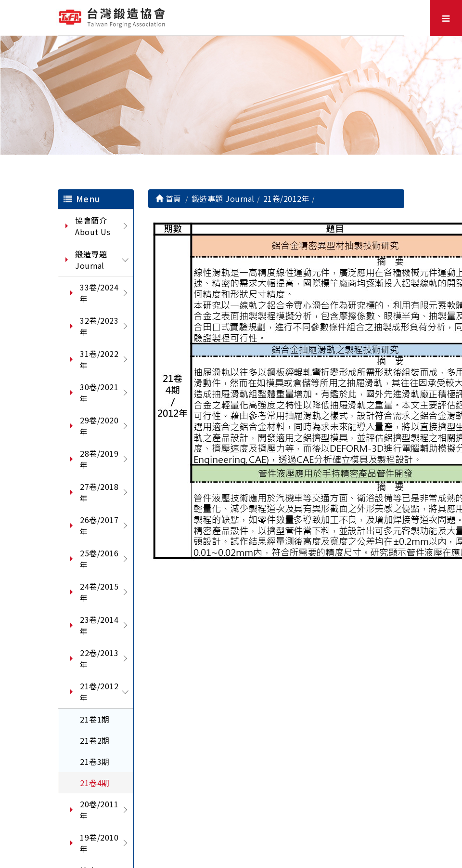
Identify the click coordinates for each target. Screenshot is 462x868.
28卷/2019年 (99, 459)
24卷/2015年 (99, 592)
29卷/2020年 (99, 426)
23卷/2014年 (99, 625)
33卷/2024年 (99, 293)
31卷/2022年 (99, 359)
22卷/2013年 (99, 658)
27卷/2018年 (99, 492)
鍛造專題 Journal (91, 260)
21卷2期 (95, 740)
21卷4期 (95, 783)
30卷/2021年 (99, 393)
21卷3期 (95, 762)
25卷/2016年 (99, 559)
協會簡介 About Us (93, 226)
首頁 (168, 198)
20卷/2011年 (99, 810)
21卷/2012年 (99, 692)
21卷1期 (95, 719)
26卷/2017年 (99, 526)
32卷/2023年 (99, 326)
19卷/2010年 (99, 843)
